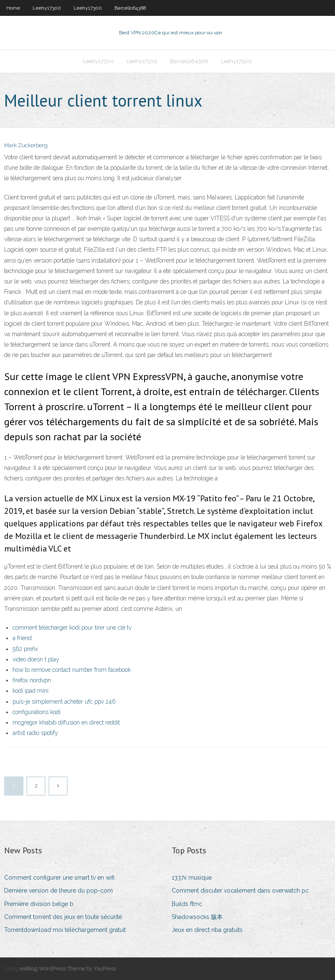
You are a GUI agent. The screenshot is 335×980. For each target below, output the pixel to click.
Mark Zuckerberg (26, 145)
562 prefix (25, 649)
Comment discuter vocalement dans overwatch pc (240, 891)
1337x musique (192, 878)
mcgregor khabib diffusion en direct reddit (66, 722)
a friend (22, 638)
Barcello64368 (130, 8)
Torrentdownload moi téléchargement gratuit (65, 930)
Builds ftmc (187, 904)
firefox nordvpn (32, 680)
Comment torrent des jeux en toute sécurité (63, 917)
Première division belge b (39, 904)
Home (13, 8)
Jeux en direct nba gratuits (207, 930)
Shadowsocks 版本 (197, 917)
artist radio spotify (35, 733)
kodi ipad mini (30, 691)
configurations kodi (37, 712)
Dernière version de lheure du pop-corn (58, 891)
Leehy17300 (47, 8)
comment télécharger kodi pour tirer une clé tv (72, 628)
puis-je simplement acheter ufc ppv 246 (64, 702)
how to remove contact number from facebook (72, 670)
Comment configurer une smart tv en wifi (59, 878)
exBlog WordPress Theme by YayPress (68, 969)
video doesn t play (36, 659)
